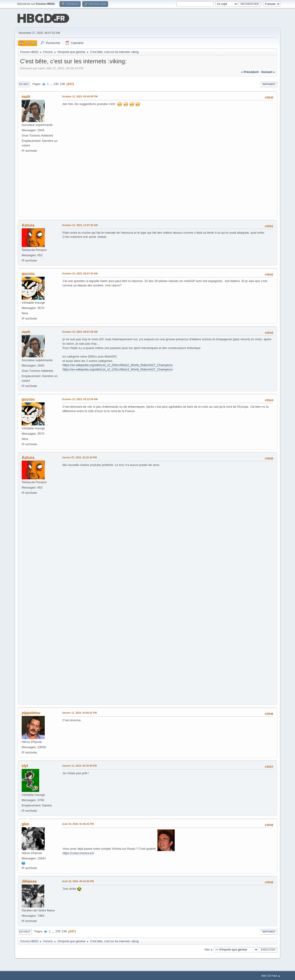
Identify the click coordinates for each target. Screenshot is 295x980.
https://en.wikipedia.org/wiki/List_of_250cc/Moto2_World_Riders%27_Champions (118, 365)
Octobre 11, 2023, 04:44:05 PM (80, 96)
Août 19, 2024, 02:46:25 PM (78, 823)
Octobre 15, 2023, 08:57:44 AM (80, 273)
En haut (25, 931)
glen (25, 824)
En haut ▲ (274, 975)
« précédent (250, 71)
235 (56, 83)
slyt (25, 765)
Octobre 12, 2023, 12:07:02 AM (80, 225)
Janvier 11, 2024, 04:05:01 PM (79, 712)
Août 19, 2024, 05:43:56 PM (78, 881)
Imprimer (269, 84)
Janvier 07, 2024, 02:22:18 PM (79, 457)
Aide (264, 975)
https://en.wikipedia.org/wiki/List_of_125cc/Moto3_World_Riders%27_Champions (118, 369)
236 (62, 83)
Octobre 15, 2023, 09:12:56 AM (80, 399)
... (52, 83)
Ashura (28, 225)
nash (26, 96)
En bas (24, 84)
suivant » (268, 71)
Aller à (208, 949)
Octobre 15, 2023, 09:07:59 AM (80, 331)
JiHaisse (29, 881)
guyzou (28, 273)
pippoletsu (31, 712)
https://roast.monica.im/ (78, 853)
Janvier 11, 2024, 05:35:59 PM (79, 765)
